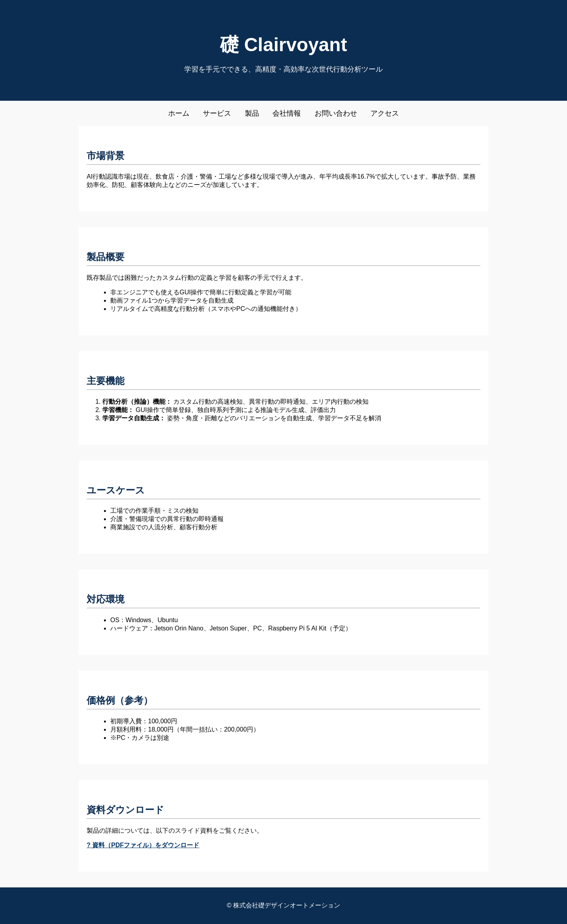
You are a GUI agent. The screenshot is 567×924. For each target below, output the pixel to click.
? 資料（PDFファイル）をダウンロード (143, 845)
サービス (217, 113)
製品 (252, 113)
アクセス (385, 113)
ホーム (179, 113)
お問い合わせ (336, 113)
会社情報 (287, 113)
